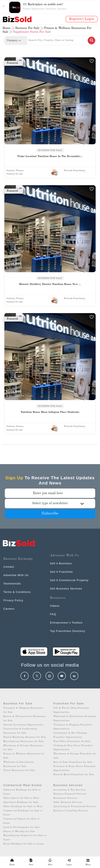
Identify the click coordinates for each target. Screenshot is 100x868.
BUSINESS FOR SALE (50, 150)
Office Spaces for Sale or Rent (21, 798)
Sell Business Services (66, 589)
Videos (55, 606)
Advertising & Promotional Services (75, 807)
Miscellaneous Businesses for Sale (24, 741)
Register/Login (82, 19)
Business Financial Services (70, 794)
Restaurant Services (65, 798)
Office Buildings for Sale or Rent (23, 807)
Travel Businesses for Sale (19, 770)
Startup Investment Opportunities (23, 725)
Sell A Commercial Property (69, 580)
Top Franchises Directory (68, 631)
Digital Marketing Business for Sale (25, 737)
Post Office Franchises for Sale (72, 741)
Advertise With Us (16, 575)
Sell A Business (61, 563)
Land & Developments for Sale (22, 827)
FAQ (53, 614)
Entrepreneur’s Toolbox (66, 623)
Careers (9, 609)
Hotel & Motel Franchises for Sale (74, 775)
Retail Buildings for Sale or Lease (24, 844)
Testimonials (12, 584)
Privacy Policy (13, 600)
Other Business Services (68, 802)
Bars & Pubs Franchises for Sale (73, 762)
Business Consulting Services (71, 811)
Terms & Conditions (17, 592)
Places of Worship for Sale (19, 832)
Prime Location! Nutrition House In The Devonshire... (50, 156)
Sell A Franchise (61, 572)
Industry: (15, 171)
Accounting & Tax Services (70, 790)
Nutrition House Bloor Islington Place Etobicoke (50, 412)
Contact (9, 567)
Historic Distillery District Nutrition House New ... (50, 284)
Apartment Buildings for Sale (21, 802)
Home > (8, 28)
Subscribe (50, 514)
